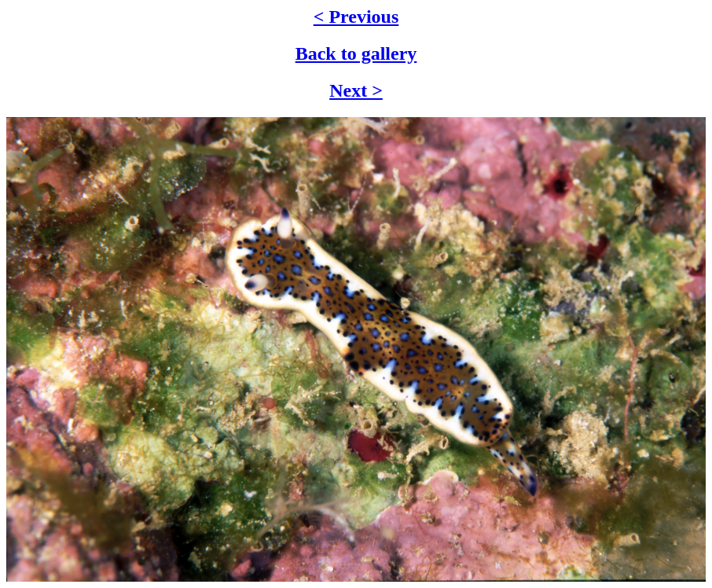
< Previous (356, 17)
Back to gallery (356, 53)
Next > (356, 90)
